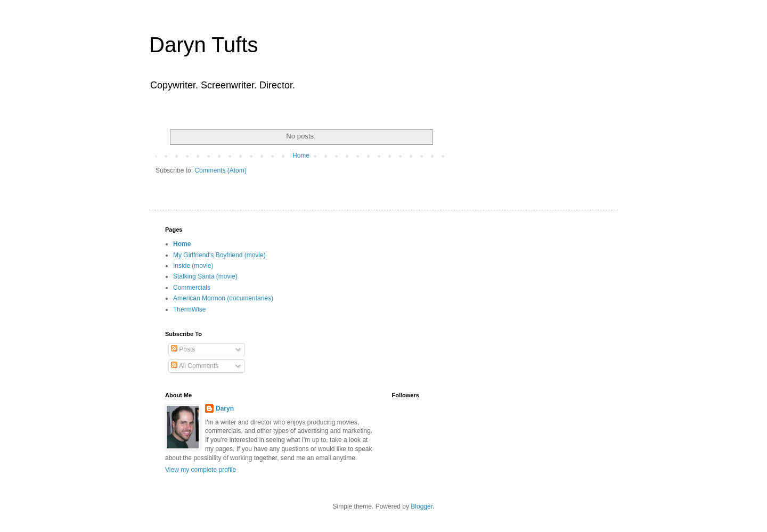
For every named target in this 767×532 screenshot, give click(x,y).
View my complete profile (201, 470)
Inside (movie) (193, 266)
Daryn (225, 408)
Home (301, 155)
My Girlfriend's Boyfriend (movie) (219, 255)
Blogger (422, 506)
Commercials (192, 288)
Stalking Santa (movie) (205, 276)
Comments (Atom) (220, 170)
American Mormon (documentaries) (223, 298)
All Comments (195, 366)
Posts (183, 349)
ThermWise (189, 309)
